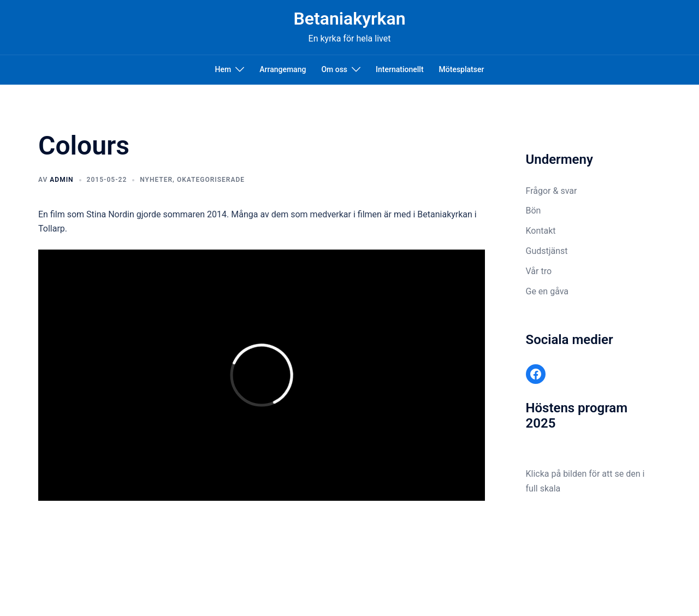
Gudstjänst (547, 251)
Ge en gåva (547, 291)
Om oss (334, 69)
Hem (223, 69)
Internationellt (399, 69)
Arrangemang (283, 69)
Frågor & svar (552, 191)
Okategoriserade (211, 180)
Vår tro (539, 271)
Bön (534, 211)
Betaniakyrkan (349, 19)
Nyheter (156, 180)
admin (61, 180)
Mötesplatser (462, 69)
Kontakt (541, 231)
